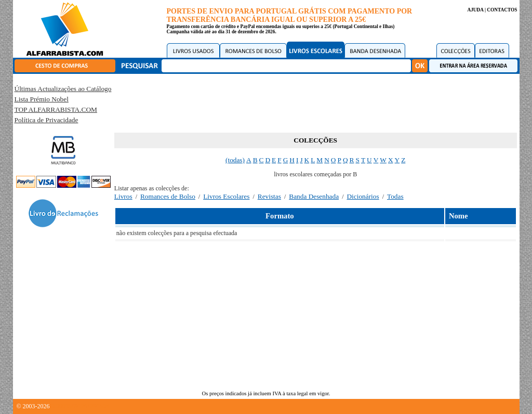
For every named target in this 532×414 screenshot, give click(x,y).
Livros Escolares (226, 196)
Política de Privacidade (46, 120)
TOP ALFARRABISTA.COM (56, 109)
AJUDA (475, 10)
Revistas (269, 196)
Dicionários (363, 196)
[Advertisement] (315, 101)
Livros (123, 196)
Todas (395, 196)
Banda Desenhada (314, 196)
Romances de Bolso (168, 196)
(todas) (235, 160)
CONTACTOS (502, 10)
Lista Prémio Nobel (42, 99)
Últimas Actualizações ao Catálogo (63, 89)
